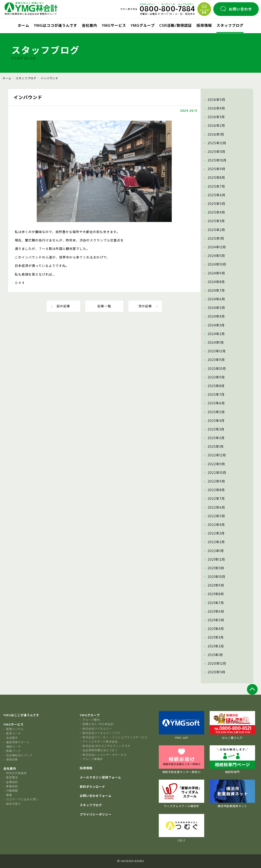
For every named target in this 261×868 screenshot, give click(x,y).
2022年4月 (214, 525)
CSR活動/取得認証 (176, 25)
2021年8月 (214, 594)
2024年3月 (214, 325)
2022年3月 (214, 533)
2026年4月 (214, 108)
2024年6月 (214, 299)
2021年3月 (213, 637)
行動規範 (12, 791)
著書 (9, 795)
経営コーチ (14, 733)
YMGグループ (143, 25)
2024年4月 (214, 316)
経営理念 (12, 777)
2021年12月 (214, 560)
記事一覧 (104, 306)
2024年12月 (215, 247)
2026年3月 (214, 117)
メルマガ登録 (204, 9)
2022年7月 (214, 499)
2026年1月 (214, 134)
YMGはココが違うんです (56, 25)
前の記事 (60, 306)
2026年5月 (214, 100)
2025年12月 (215, 143)
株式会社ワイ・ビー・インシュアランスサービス (115, 737)
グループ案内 (91, 720)
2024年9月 (214, 273)
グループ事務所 (93, 759)
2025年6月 (214, 195)
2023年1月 (213, 447)
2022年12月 (215, 455)
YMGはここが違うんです (21, 715)
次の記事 (148, 306)
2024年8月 (214, 282)
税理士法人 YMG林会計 (98, 724)
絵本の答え (14, 804)
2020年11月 (214, 672)
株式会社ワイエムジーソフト (102, 733)
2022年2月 (214, 542)
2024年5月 (214, 308)
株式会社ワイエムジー (97, 729)
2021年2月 (214, 646)
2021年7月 (214, 603)
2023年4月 (214, 421)
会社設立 (12, 738)
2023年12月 (214, 351)
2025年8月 (214, 178)
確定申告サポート (18, 742)
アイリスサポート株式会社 (100, 742)
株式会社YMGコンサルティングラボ (106, 746)
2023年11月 (214, 360)
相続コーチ (14, 747)
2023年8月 (214, 386)
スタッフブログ (230, 25)
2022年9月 (214, 481)
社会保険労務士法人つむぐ (100, 750)
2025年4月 (214, 212)
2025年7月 (214, 187)
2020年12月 (215, 664)
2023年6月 (214, 403)
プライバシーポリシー (96, 814)
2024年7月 (214, 291)
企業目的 (12, 782)
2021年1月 (213, 655)
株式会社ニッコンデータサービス (105, 755)
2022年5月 (214, 516)
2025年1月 (214, 239)
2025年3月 (214, 221)
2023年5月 (214, 412)
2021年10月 (214, 577)
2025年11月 (214, 152)
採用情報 (204, 25)
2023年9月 (214, 377)
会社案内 (89, 25)
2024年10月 (215, 264)
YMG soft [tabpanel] (181, 725)
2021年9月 (214, 585)
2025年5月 (214, 204)
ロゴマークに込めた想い (22, 799)
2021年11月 (214, 568)
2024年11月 (214, 256)
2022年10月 (215, 473)
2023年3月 (214, 429)
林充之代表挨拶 (16, 773)
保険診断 (12, 760)
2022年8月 (214, 490)
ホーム (24, 25)
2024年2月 (214, 334)
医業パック (14, 751)
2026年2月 (214, 126)
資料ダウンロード (92, 787)
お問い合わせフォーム (96, 796)
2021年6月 (214, 612)
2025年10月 (215, 160)
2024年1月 (214, 343)
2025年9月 (214, 169)
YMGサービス (114, 25)
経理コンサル (15, 729)
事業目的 (12, 786)
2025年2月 (214, 230)
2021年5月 (214, 620)
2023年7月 (214, 395)
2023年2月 (214, 438)
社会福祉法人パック (19, 755)
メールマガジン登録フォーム (100, 777)
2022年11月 (214, 464)
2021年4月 (214, 629)
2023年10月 (215, 369)
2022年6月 (214, 507)
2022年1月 (214, 551)
